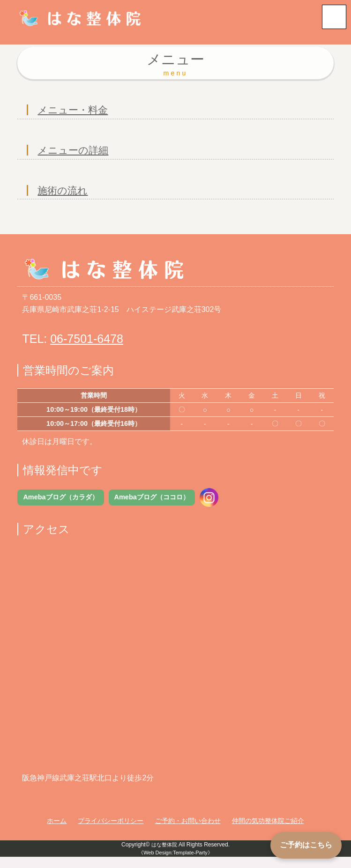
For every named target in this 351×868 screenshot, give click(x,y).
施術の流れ (66, 199)
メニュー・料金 (78, 112)
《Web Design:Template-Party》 (176, 863)
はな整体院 (164, 855)
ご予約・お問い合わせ (188, 832)
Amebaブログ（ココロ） (152, 507)
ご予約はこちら (306, 845)
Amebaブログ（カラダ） (60, 507)
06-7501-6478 (87, 349)
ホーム (57, 832)
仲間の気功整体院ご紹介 (268, 832)
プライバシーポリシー (111, 832)
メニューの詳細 (78, 155)
